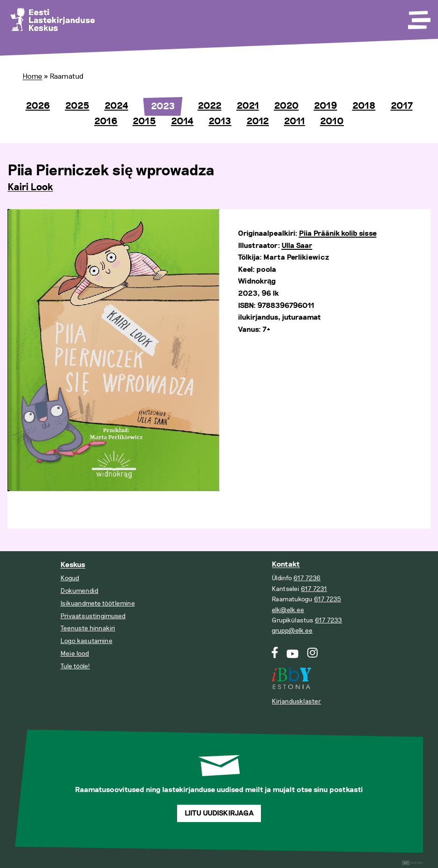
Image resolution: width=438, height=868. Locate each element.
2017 (402, 106)
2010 (332, 121)
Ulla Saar (297, 246)
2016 (106, 121)
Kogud (70, 578)
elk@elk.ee (288, 610)
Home (32, 76)
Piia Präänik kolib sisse (338, 234)
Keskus (73, 565)
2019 (326, 106)
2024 (116, 106)
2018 (364, 106)
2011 (294, 121)
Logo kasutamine (86, 641)
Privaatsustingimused (93, 616)
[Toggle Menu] (418, 17)
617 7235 (327, 599)
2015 (144, 121)
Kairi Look (30, 187)
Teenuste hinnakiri (88, 628)
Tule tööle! (75, 666)
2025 (77, 106)
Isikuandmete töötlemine (98, 603)
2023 (163, 106)
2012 (258, 121)
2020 (286, 106)
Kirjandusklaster (296, 701)
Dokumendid (79, 591)
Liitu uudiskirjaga (219, 813)
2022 (210, 106)
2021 (248, 106)
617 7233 (328, 620)
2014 (182, 121)
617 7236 (307, 578)
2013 (220, 121)
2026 (38, 106)
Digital (412, 863)
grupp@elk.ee (292, 631)
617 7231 (314, 589)
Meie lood (75, 654)
